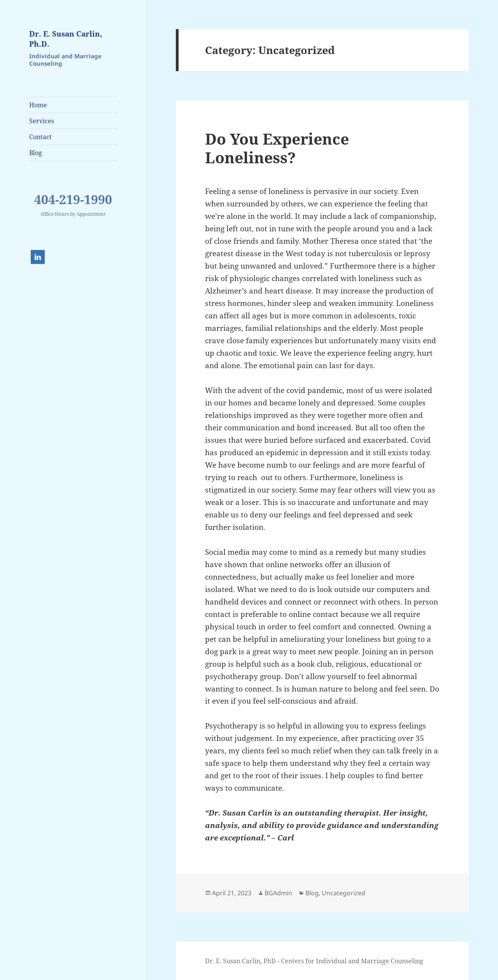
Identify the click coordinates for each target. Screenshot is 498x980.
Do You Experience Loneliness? (277, 148)
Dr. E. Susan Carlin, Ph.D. (66, 39)
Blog (36, 153)
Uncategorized (344, 893)
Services (42, 121)
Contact (40, 137)
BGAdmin (278, 893)
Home (38, 105)
